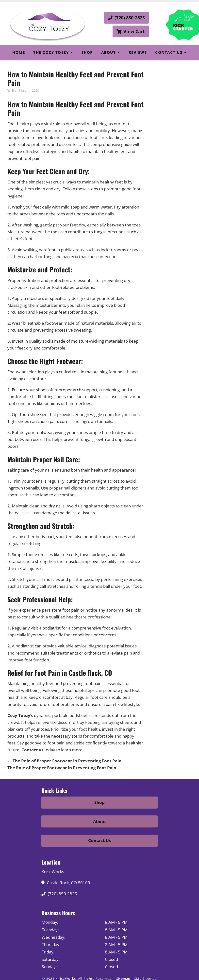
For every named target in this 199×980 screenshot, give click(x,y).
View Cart (131, 31)
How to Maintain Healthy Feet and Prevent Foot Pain (75, 78)
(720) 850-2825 (126, 18)
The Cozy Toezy (51, 52)
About (109, 52)
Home (19, 52)
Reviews (138, 52)
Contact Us (169, 52)
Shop (87, 52)
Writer (13, 90)
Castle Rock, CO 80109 (67, 883)
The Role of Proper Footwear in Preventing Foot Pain (64, 761)
